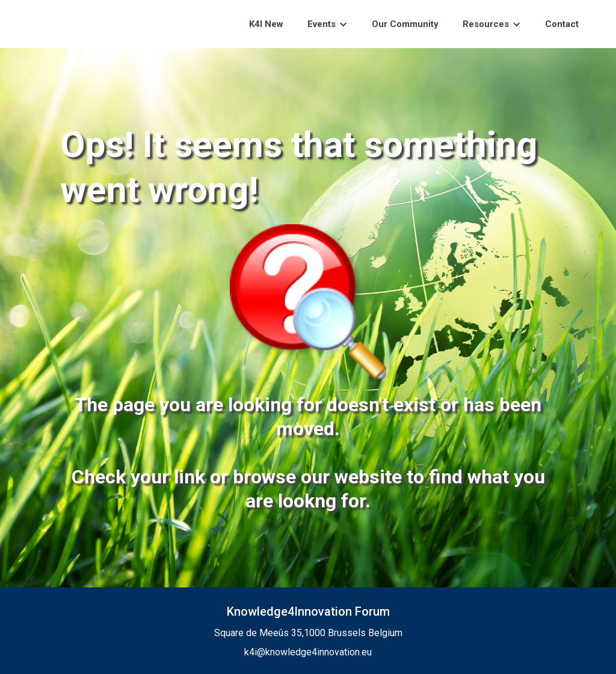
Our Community (405, 24)
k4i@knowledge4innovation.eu (308, 652)
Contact (562, 24)
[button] (328, 24)
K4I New (266, 24)
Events (322, 24)
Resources (486, 24)
